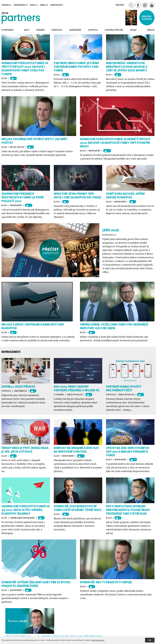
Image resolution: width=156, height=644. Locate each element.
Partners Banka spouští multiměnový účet (124, 388)
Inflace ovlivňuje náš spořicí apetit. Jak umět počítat (35, 141)
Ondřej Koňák (16, 518)
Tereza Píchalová (75, 394)
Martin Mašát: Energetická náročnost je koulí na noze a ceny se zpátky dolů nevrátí (127, 67)
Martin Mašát (94, 151)
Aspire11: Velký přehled (18, 387)
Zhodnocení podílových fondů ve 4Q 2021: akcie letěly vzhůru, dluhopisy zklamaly (26, 510)
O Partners (59, 394)
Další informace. (98, 640)
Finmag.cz (44, 5)
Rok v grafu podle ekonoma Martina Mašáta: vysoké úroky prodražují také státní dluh (128, 510)
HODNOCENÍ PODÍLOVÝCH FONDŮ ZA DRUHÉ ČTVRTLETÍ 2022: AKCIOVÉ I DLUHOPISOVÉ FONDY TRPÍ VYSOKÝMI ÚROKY (115, 143)
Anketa (151, 30)
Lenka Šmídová (20, 391)
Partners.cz (6, 5)
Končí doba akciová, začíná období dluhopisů (125, 195)
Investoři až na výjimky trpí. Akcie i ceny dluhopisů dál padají (77, 195)
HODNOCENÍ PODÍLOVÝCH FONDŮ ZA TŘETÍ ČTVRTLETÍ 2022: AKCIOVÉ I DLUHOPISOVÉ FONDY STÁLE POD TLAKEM (25, 69)
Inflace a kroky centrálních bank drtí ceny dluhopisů (33, 326)
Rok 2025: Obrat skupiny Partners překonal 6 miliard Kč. (77, 388)
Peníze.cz (34, 5)
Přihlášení (120, 5)
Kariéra (40, 30)
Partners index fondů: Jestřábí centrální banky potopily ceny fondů (76, 67)
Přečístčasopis (147, 18)
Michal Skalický (17, 147)
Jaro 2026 (111, 230)
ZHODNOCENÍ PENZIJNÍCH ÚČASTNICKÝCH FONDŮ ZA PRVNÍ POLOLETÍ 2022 (23, 197)
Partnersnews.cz (21, 5)
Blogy (4, 78)
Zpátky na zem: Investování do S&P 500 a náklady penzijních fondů (128, 452)
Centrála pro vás (114, 30)
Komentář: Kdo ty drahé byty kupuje (106, 582)
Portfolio (6, 391)
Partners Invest (57, 5)
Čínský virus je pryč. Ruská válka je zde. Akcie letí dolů (25, 450)
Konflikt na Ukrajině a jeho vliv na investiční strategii (76, 450)
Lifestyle (93, 30)
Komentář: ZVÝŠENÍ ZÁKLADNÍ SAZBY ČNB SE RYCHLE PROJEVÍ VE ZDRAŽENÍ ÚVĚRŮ (36, 584)
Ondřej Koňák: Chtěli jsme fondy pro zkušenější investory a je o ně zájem (114, 326)
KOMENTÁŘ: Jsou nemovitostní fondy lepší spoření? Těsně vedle (78, 508)
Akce (27, 30)
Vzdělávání (75, 30)
